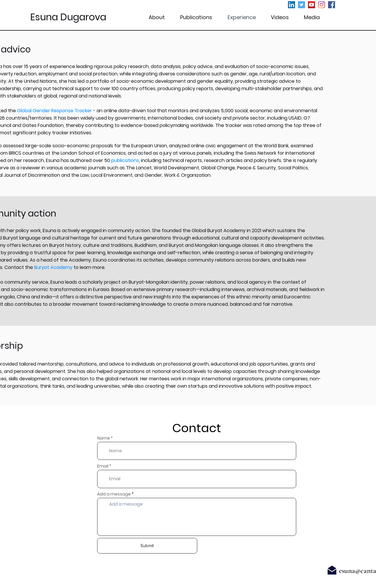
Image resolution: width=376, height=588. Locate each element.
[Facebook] (332, 5)
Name (103, 438)
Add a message (114, 494)
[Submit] (147, 546)
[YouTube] (312, 5)
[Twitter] (302, 5)
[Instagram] (322, 5)
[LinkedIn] (291, 5)
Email (103, 466)
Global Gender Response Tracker (54, 111)
